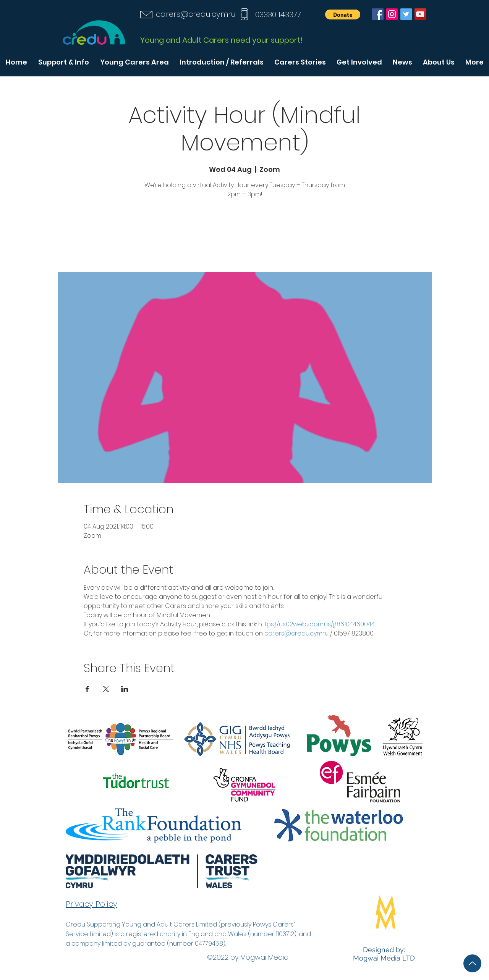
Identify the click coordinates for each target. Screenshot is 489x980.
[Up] (472, 963)
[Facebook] (378, 14)
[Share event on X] (106, 689)
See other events (244, 237)
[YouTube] (420, 14)
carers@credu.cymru (196, 14)
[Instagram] (392, 14)
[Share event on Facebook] (87, 689)
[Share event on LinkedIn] (125, 689)
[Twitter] (406, 14)
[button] (343, 15)
